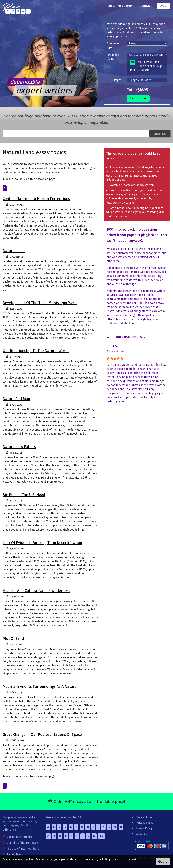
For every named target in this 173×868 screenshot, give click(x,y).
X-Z (101, 836)
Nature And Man (16, 399)
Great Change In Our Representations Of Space (42, 734)
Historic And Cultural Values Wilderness (36, 591)
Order (163, 6)
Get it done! (138, 98)
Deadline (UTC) (114, 57)
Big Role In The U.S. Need (24, 495)
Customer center (119, 6)
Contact (146, 6)
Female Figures (16, 855)
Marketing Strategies (20, 837)
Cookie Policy (144, 828)
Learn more (90, 859)
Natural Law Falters (19, 447)
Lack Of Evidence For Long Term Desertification (42, 543)
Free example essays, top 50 (63, 817)
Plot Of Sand (13, 639)
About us (142, 834)
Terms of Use (144, 817)
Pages (118, 80)
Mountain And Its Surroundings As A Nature (40, 687)
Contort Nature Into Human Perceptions (36, 199)
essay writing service (47, 172)
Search (160, 133)
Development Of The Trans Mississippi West (40, 303)
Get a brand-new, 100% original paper (134, 208)
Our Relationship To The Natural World (36, 351)
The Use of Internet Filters (23, 849)
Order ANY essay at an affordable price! (89, 802)
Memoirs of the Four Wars (22, 843)
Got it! (163, 861)
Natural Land (14, 251)
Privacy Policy (145, 823)
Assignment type (114, 45)
